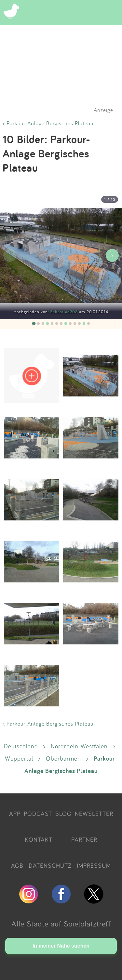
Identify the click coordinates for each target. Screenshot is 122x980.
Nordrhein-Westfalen (79, 746)
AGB (17, 865)
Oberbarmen (63, 758)
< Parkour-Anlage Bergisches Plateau (48, 123)
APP (15, 814)
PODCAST (38, 814)
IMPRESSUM (94, 865)
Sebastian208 (65, 312)
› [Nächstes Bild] (112, 255)
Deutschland (21, 746)
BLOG (63, 814)
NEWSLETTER (94, 814)
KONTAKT (39, 839)
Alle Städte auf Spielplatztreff (61, 924)
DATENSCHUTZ (50, 865)
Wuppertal (19, 758)
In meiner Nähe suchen (61, 946)
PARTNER (84, 839)
